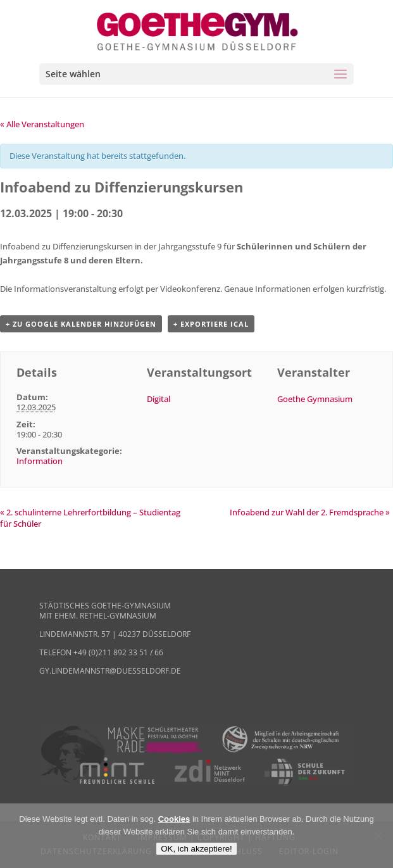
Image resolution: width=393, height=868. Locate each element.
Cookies (174, 819)
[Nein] (377, 836)
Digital (159, 399)
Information (40, 461)
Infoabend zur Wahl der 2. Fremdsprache (310, 512)
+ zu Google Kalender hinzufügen (81, 324)
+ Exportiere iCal (211, 324)
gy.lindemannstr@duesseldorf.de (110, 671)
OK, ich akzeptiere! (196, 849)
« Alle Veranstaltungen (42, 124)
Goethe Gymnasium (315, 399)
